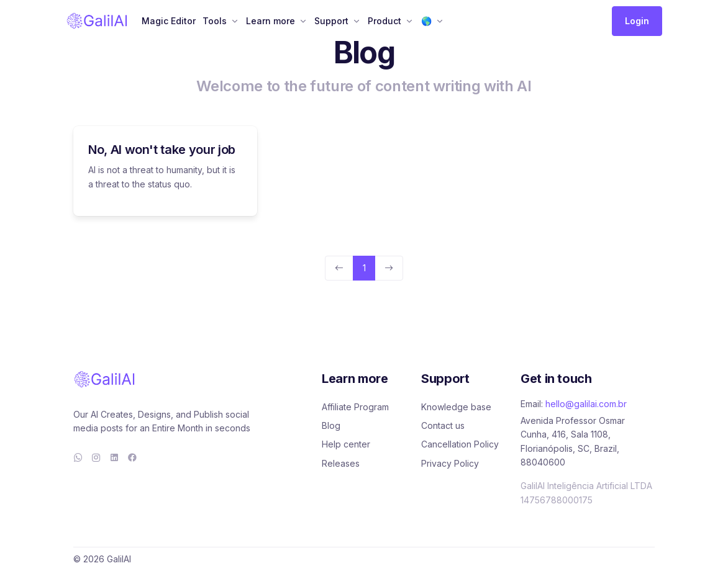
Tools (215, 21)
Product (384, 21)
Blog (331, 425)
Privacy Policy (450, 463)
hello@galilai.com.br (586, 404)
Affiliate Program (355, 407)
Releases (341, 463)
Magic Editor (169, 21)
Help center (346, 444)
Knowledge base (456, 407)
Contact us (443, 425)
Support (331, 21)
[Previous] (339, 268)
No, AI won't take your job (162, 150)
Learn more (271, 21)
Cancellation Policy (460, 444)
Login (637, 21)
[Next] (389, 268)
